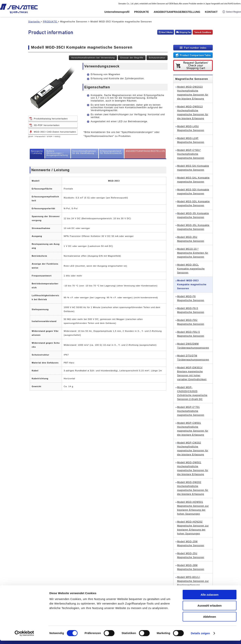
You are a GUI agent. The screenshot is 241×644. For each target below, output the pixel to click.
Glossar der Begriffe (132, 58)
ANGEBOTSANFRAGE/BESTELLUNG (177, 12)
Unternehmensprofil (117, 12)
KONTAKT (211, 12)
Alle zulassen (209, 598)
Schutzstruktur (157, 58)
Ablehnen (210, 620)
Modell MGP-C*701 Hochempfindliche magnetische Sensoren (191, 411)
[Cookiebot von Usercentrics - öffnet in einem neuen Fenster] (24, 637)
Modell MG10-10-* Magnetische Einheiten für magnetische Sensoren (193, 253)
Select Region (232, 12)
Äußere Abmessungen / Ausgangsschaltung (57, 153)
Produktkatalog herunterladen (51, 119)
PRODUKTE (141, 12)
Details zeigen (200, 637)
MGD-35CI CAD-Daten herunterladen (55, 132)
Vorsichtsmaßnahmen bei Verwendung (93, 58)
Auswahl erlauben (210, 609)
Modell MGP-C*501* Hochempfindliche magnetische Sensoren (191, 154)
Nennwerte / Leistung (37, 152)
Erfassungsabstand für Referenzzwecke (111, 152)
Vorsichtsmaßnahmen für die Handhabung (84, 152)
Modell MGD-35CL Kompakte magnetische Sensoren (191, 269)
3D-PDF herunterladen (47, 125)
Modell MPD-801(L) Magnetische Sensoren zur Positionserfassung (193, 581)
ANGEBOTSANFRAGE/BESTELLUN (145, 151)
